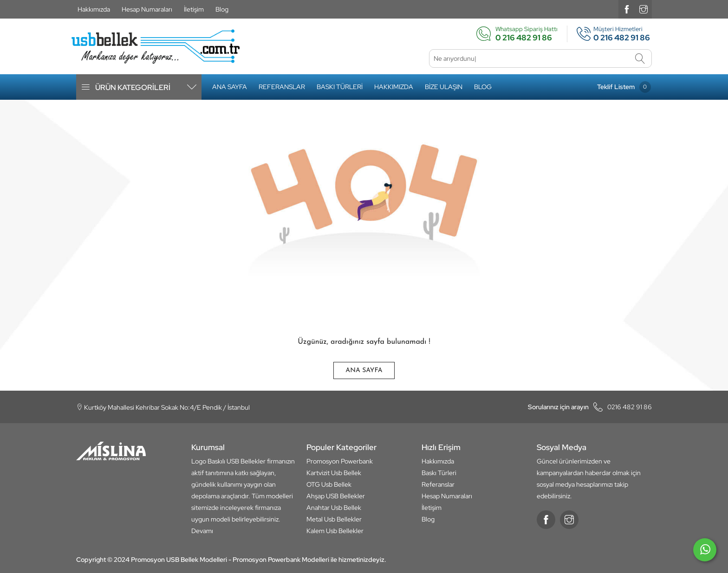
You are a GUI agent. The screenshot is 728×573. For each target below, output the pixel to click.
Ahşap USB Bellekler (336, 496)
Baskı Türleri (340, 87)
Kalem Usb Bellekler (335, 531)
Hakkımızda (94, 9)
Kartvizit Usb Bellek (334, 473)
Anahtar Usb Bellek (334, 508)
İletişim (194, 9)
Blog (222, 9)
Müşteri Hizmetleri (610, 34)
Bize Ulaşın (444, 87)
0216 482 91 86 (590, 407)
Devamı (202, 531)
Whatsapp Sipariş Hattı (517, 34)
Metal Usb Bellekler (334, 519)
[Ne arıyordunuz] (540, 58)
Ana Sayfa (230, 87)
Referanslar (282, 87)
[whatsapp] (705, 554)
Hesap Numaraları (147, 9)
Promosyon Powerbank (340, 461)
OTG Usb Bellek (329, 484)
